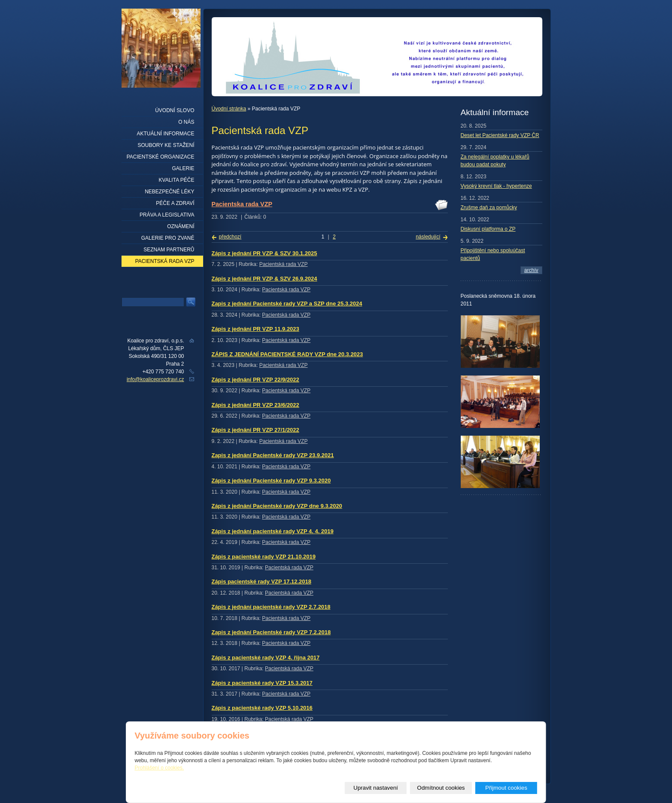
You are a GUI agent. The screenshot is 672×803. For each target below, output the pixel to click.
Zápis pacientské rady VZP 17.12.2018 (262, 582)
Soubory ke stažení (166, 145)
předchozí (230, 237)
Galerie (183, 168)
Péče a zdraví (175, 203)
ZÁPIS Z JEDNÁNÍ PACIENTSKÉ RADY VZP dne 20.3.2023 (287, 354)
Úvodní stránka (229, 109)
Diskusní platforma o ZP (488, 229)
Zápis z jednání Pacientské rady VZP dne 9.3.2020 (277, 506)
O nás (186, 122)
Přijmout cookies (506, 788)
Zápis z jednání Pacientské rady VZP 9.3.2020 (271, 481)
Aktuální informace (165, 134)
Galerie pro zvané (168, 238)
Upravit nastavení (376, 788)
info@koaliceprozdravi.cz (155, 379)
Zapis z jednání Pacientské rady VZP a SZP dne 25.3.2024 (287, 304)
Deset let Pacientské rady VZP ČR (500, 135)
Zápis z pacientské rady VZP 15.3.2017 (262, 683)
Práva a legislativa (167, 215)
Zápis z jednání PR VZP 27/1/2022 (255, 430)
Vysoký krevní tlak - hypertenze (496, 186)
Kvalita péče (177, 180)
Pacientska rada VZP (242, 204)
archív (531, 270)
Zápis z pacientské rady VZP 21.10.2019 (264, 557)
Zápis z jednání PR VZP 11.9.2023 (255, 329)
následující (428, 237)
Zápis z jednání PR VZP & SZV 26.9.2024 (265, 279)
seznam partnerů (169, 250)
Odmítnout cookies (441, 788)
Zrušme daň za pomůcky (489, 208)
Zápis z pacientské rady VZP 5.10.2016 (262, 708)
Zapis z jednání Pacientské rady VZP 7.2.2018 (271, 632)
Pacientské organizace (161, 157)
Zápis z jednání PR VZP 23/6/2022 (255, 405)
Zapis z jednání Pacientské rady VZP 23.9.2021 (273, 455)
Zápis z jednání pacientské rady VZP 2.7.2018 (271, 607)
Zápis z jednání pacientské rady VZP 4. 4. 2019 (273, 531)
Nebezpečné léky (169, 192)
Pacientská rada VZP (284, 264)
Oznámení (181, 226)
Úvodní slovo (175, 110)
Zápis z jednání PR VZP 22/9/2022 (255, 380)
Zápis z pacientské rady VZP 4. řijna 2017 (266, 658)
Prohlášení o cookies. (160, 768)
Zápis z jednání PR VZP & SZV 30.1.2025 (265, 253)
